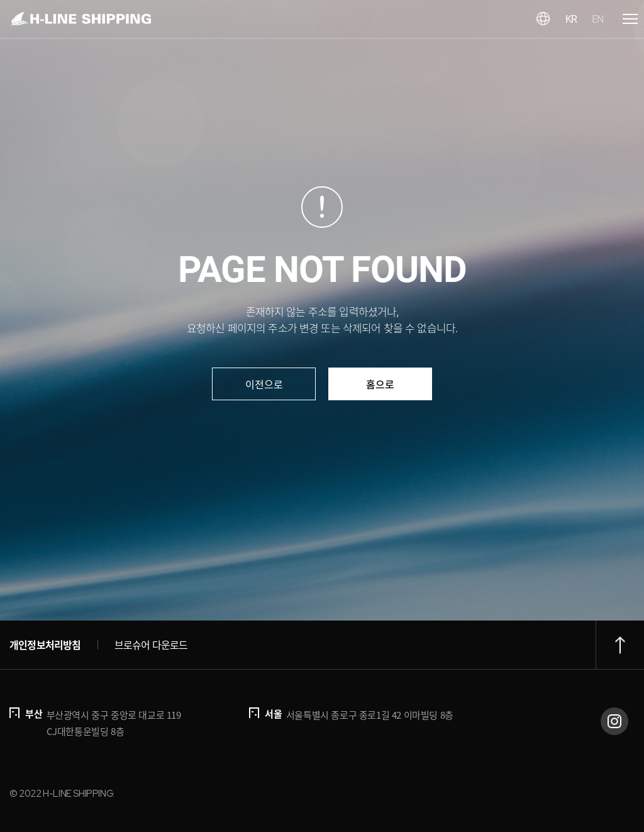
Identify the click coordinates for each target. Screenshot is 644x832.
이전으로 (264, 384)
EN (597, 19)
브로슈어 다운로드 (151, 644)
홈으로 (380, 384)
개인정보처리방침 (45, 644)
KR (571, 19)
